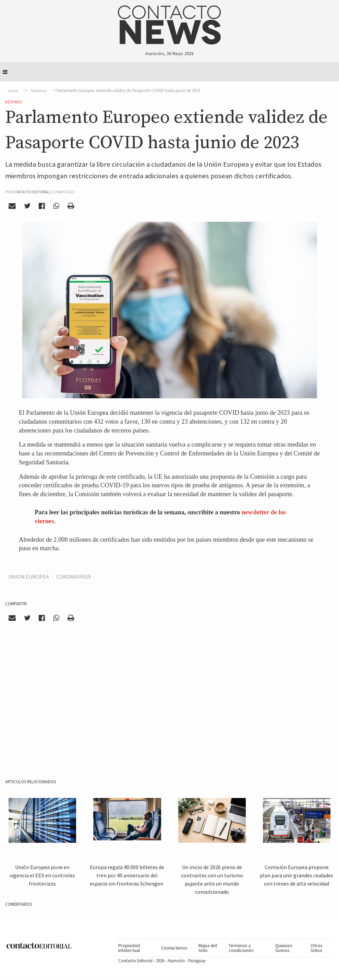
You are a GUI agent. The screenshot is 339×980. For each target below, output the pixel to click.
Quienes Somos (284, 948)
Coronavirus (74, 577)
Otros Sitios (317, 948)
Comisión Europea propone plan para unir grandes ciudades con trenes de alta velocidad (296, 875)
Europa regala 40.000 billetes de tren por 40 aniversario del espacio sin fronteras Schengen (127, 875)
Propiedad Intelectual (129, 948)
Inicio (13, 91)
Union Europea (29, 577)
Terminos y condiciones (241, 948)
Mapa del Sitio (208, 948)
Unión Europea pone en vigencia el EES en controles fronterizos (42, 875)
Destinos (39, 91)
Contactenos (174, 948)
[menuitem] (137, 948)
